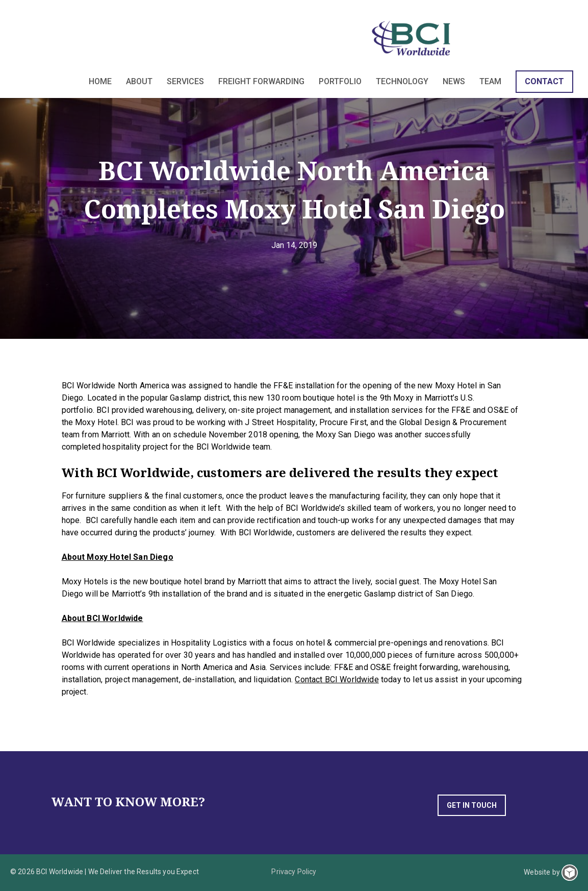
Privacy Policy (294, 872)
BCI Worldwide (412, 38)
